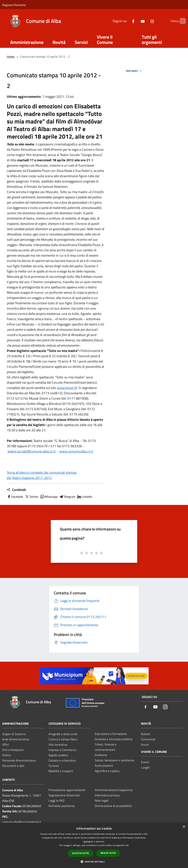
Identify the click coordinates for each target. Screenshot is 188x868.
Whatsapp (49, 497)
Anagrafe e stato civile (63, 734)
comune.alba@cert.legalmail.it (22, 822)
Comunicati (148, 739)
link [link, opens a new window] (127, 845)
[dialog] (94, 845)
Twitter (32, 497)
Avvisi (145, 745)
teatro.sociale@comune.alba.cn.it (32, 451)
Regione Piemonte (14, 5)
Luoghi (145, 767)
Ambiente (101, 755)
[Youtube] (136, 21)
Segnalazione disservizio (64, 795)
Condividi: (17, 490)
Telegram (67, 497)
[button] (94, 862)
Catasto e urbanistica (62, 760)
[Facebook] (127, 21)
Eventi (145, 762)
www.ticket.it (66, 388)
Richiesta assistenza (62, 806)
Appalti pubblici (58, 755)
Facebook (15, 497)
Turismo (54, 766)
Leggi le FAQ (56, 800)
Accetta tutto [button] (80, 853)
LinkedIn (85, 497)
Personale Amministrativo (19, 760)
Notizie (146, 734)
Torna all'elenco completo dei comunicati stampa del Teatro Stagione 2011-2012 (42, 475)
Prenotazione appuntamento (67, 790)
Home (11, 57)
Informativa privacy (107, 795)
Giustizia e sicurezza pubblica (114, 739)
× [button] (184, 827)
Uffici (6, 745)
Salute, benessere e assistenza (114, 760)
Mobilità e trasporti (61, 771)
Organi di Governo (14, 734)
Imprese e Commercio (62, 750)
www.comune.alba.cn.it (76, 451)
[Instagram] (146, 21)
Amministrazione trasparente (114, 790)
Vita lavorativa (58, 745)
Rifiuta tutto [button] (108, 853)
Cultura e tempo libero (63, 739)
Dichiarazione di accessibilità (113, 806)
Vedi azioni (134, 71)
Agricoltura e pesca (107, 771)
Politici (7, 755)
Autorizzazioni (104, 766)
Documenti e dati (13, 766)
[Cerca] (181, 21)
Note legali (102, 800)
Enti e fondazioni (13, 750)
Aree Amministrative (16, 739)
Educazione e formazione (111, 734)
